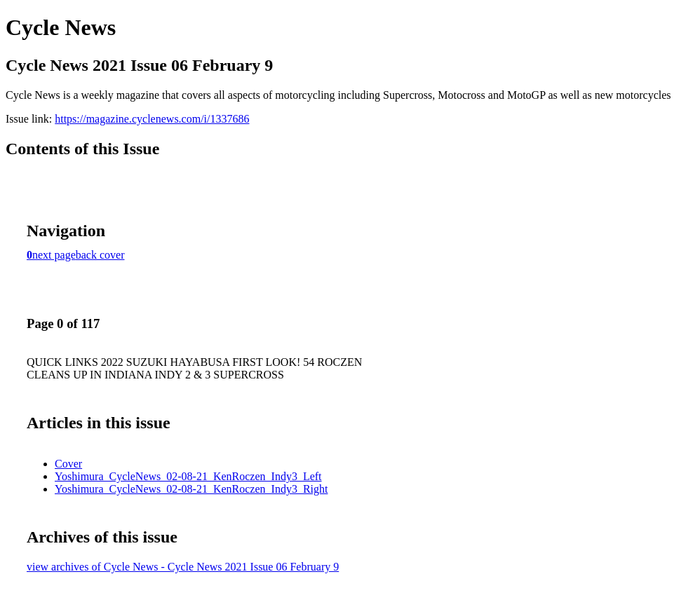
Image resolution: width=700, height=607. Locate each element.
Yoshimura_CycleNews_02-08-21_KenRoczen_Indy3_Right (191, 489)
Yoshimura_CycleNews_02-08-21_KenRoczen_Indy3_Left (188, 476)
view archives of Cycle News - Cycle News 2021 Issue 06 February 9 (183, 567)
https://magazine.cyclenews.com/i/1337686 (152, 119)
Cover (68, 464)
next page (54, 255)
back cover (100, 255)
